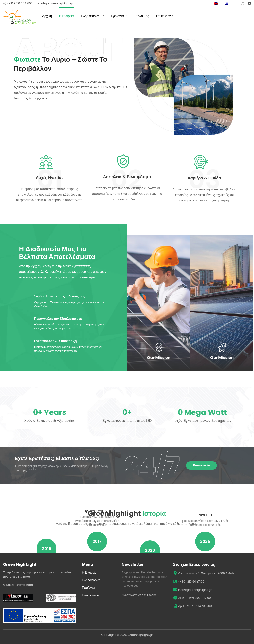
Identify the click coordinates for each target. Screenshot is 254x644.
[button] (201, 465)
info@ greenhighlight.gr (57, 3)
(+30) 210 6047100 (20, 3)
